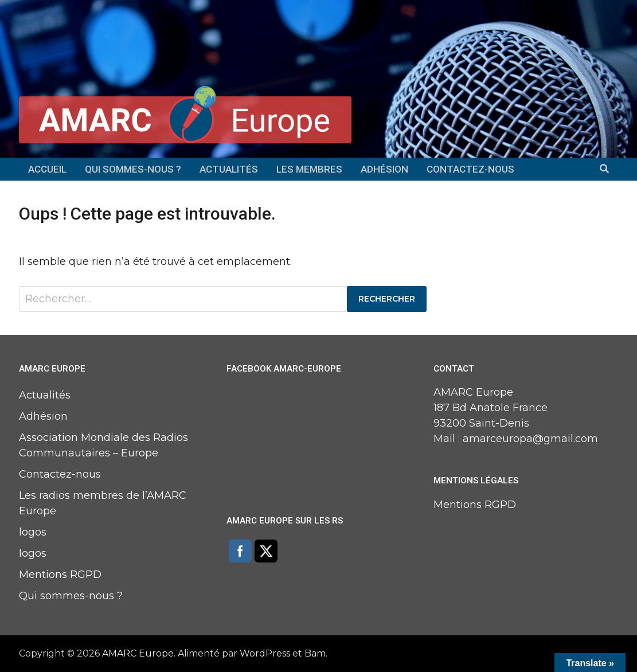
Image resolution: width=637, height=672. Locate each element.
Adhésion (384, 169)
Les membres (309, 169)
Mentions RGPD (60, 575)
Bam (315, 653)
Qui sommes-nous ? (133, 169)
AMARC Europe (138, 653)
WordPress (265, 653)
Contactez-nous (470, 169)
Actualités (229, 169)
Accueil (47, 169)
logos (33, 532)
